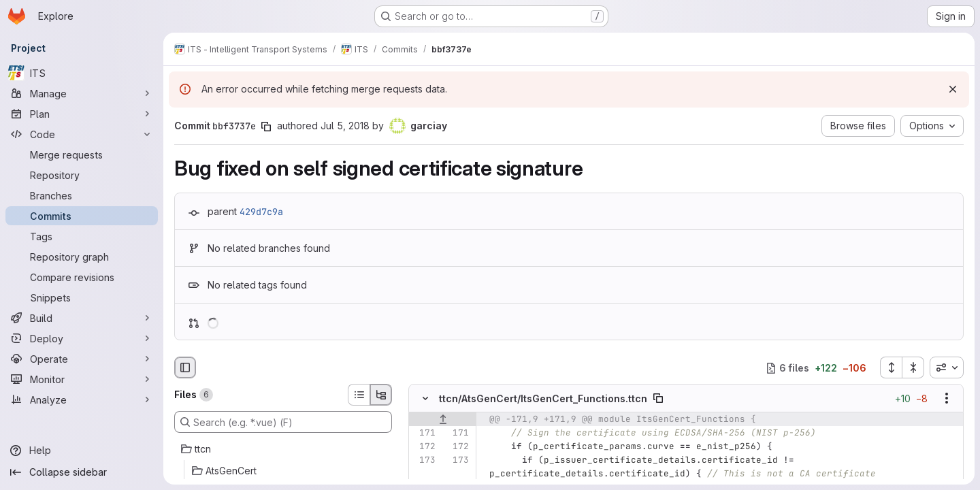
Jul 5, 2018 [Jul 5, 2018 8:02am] (345, 126)
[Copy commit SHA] (266, 127)
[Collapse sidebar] (82, 472)
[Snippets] (82, 297)
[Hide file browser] (185, 367)
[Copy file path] (658, 399)
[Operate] (82, 359)
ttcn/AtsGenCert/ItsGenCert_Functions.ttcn (543, 398)
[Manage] (82, 93)
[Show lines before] (443, 420)
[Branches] (82, 195)
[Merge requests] (82, 154)
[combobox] (947, 367)
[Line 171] (424, 434)
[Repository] (82, 175)
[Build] (82, 318)
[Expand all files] (891, 367)
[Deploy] (82, 338)
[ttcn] (283, 449)
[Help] (82, 451)
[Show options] (947, 399)
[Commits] (82, 216)
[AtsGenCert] (283, 471)
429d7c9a (261, 212)
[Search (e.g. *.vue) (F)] (283, 422)
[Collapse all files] (913, 367)
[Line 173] (424, 461)
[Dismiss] (953, 89)
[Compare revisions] (82, 277)
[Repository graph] (82, 257)
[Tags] (82, 236)
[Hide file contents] (425, 399)
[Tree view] (381, 395)
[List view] (359, 395)
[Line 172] (424, 447)
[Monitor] (82, 379)
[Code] (82, 134)
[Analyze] (82, 399)
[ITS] (82, 73)
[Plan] (82, 114)
